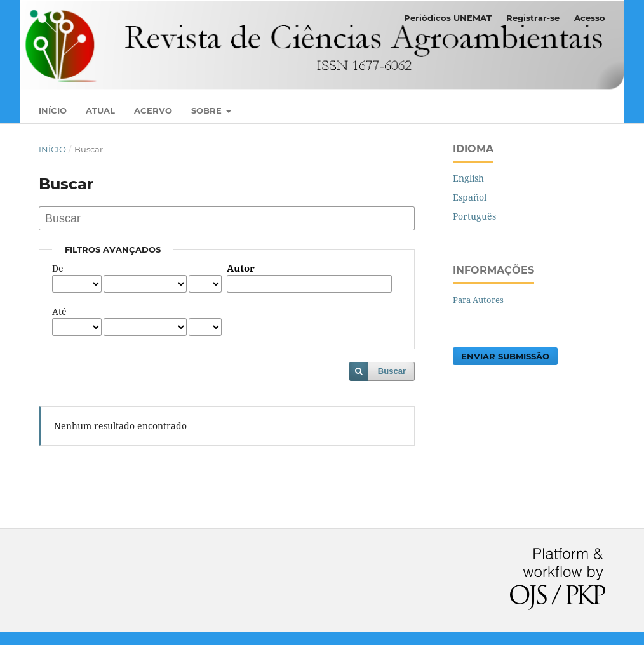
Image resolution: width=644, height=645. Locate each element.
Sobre (208, 110)
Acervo (153, 110)
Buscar (392, 371)
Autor (241, 269)
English (468, 178)
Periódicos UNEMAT (448, 18)
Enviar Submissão (505, 356)
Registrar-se (533, 18)
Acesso (590, 18)
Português (474, 216)
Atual (100, 110)
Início (53, 110)
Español (470, 197)
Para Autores (478, 300)
